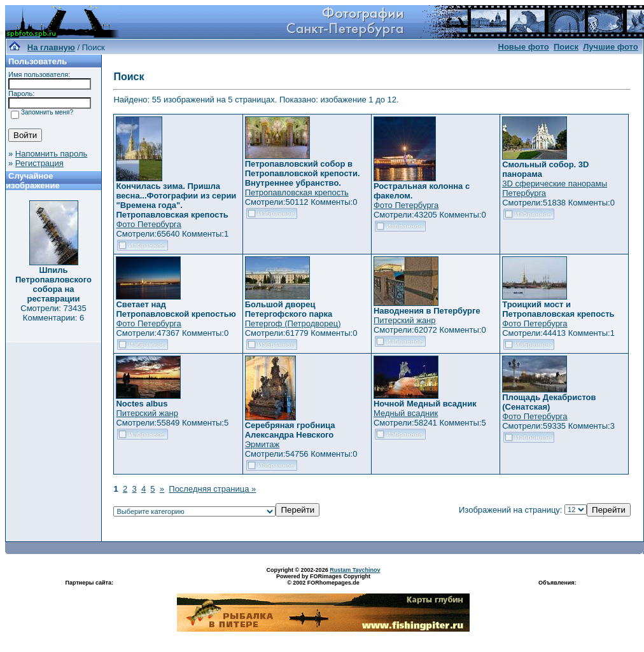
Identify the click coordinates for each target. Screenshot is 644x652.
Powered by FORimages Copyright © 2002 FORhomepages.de (323, 579)
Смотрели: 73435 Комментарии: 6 (53, 313)
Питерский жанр (405, 320)
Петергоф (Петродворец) (293, 323)
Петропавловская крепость (297, 192)
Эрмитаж (262, 444)
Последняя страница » (212, 489)
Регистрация (39, 163)
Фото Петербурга (148, 224)
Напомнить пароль (51, 154)
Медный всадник (406, 413)
